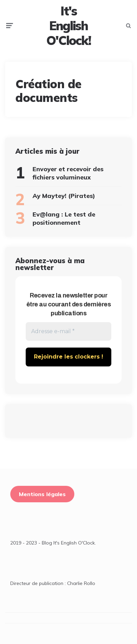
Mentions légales (42, 494)
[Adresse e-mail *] (68, 331)
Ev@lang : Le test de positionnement (64, 218)
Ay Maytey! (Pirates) (64, 196)
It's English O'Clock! (68, 26)
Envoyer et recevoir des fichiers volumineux (68, 173)
